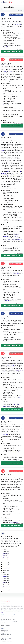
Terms (13, 617)
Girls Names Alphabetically (6, 638)
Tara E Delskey (15, 274)
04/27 (2, 633)
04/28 (7, 632)
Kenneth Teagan (5, 587)
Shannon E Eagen (8, 71)
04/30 (2, 632)
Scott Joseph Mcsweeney (7, 172)
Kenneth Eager (5, 556)
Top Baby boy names (5, 637)
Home (2, 617)
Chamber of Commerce (5, 625)
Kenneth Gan (5, 558)
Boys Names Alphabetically (6, 641)
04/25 (7, 633)
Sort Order (20, 11)
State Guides (3, 623)
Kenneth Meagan (6, 568)
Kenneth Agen (5, 576)
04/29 (4, 632)
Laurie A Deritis (4, 435)
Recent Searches (4, 631)
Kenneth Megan (5, 564)
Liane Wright (12, 202)
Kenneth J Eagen (5, 175)
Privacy (13, 619)
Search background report (12, 51)
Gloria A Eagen (13, 175)
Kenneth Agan (5, 554)
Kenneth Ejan (5, 583)
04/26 (4, 633)
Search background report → (16, 15)
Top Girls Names (4, 640)
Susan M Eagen (17, 25)
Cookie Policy (15, 622)
